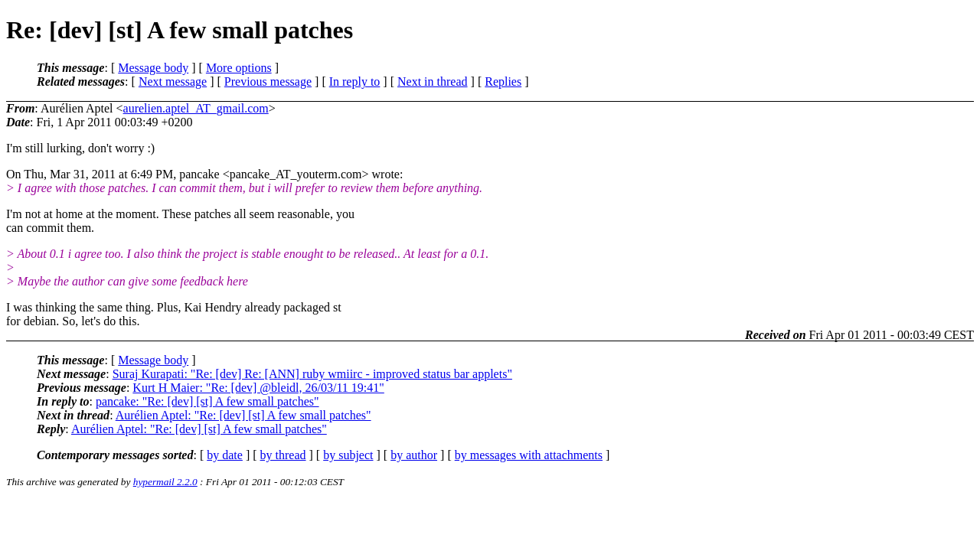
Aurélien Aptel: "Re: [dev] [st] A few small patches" (243, 415)
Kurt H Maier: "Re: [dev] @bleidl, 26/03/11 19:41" (258, 388)
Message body (153, 68)
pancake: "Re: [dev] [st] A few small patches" (207, 401)
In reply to (355, 82)
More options (239, 68)
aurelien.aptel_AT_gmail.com (196, 108)
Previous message (268, 82)
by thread (283, 455)
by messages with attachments (529, 455)
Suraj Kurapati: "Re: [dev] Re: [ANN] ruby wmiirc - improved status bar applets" (312, 374)
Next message (173, 82)
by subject (348, 455)
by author (414, 455)
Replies (503, 82)
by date (225, 455)
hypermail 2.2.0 (165, 482)
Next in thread (433, 82)
